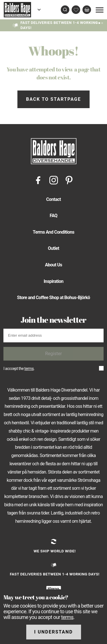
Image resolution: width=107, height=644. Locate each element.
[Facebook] (38, 180)
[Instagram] (54, 180)
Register (53, 354)
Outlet (54, 248)
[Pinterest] (69, 180)
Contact (53, 199)
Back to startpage (53, 99)
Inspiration (53, 281)
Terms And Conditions (54, 232)
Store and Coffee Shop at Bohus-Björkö (54, 298)
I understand (54, 632)
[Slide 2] (102, 22)
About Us (53, 265)
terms (29, 369)
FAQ (53, 216)
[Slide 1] (99, 22)
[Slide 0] (96, 22)
